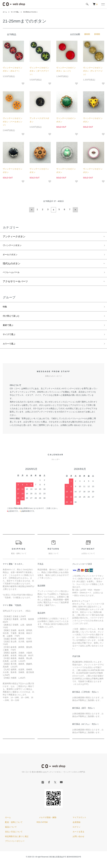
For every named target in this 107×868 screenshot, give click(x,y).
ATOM (45, 828)
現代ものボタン (12, 264)
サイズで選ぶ (17, 12)
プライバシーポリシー (13, 847)
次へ (75, 209)
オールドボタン (12, 255)
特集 (5, 309)
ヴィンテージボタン (14, 245)
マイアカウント (77, 823)
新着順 (97, 34)
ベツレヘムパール (13, 274)
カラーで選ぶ (10, 349)
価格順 (87, 34)
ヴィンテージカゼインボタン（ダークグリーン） (39, 71)
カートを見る (76, 837)
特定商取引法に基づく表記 (14, 842)
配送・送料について (12, 828)
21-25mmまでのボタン (34, 12)
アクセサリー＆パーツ (15, 283)
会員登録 (74, 828)
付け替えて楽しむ (13, 319)
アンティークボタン (14, 236)
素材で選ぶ (9, 329)
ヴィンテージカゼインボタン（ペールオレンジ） (13, 122)
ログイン (74, 832)
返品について (9, 832)
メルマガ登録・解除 (45, 823)
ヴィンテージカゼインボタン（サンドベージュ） (93, 71)
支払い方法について (12, 837)
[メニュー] (103, 4)
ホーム (5, 12)
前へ (32, 209)
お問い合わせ (76, 842)
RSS (39, 828)
